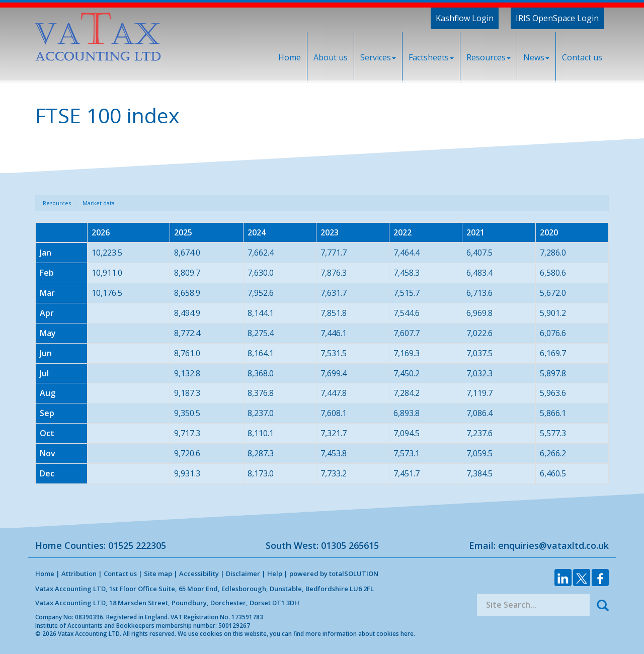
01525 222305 (137, 545)
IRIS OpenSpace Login (557, 18)
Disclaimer (243, 574)
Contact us (582, 57)
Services (378, 57)
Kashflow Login (465, 18)
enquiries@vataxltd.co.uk (553, 545)
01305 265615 (350, 545)
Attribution (79, 574)
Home (290, 57)
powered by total (334, 574)
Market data (99, 203)
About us (331, 57)
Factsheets (431, 57)
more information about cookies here (359, 633)
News (536, 57)
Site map (158, 574)
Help (275, 574)
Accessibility (199, 574)
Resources (489, 57)
